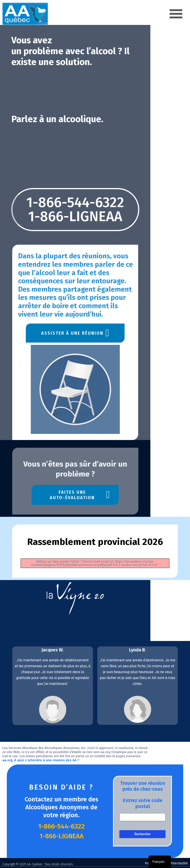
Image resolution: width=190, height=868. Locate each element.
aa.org (75, 759)
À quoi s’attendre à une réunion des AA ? (114, 759)
